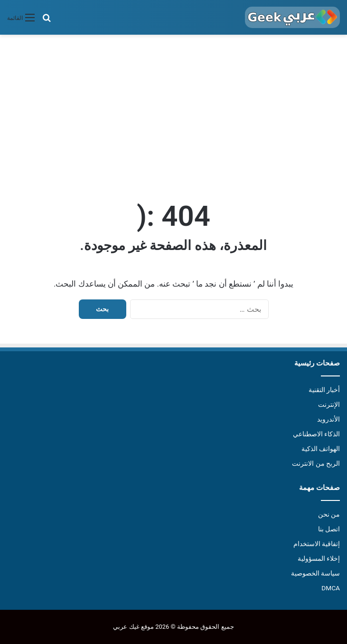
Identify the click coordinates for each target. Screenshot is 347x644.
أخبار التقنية (324, 390)
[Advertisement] (173, 115)
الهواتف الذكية (321, 449)
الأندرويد (328, 419)
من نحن (329, 514)
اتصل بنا (329, 529)
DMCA (331, 588)
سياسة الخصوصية (315, 573)
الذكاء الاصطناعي (316, 434)
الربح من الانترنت (316, 463)
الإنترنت (329, 404)
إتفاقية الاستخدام (317, 544)
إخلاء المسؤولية (319, 558)
